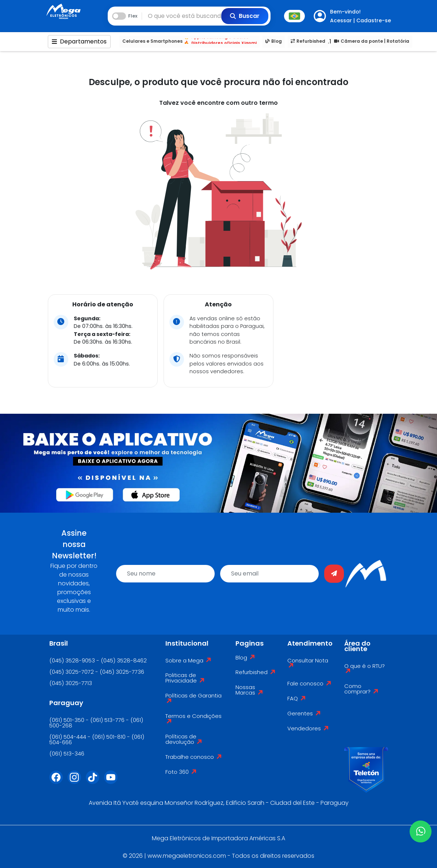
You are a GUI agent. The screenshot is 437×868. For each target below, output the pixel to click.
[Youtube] (113, 782)
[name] (165, 574)
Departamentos (79, 41)
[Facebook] (58, 782)
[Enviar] (334, 574)
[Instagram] (77, 782)
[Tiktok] (95, 782)
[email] (269, 574)
